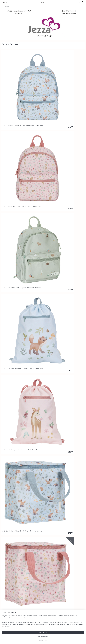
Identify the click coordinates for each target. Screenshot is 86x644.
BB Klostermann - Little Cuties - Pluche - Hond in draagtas (70, 496)
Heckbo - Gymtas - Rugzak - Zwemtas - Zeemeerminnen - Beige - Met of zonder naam (14, 286)
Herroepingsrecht (34, 550)
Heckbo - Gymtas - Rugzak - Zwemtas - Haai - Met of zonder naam (70, 147)
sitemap (35, 641)
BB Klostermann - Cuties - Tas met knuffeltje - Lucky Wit (14, 391)
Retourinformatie (34, 554)
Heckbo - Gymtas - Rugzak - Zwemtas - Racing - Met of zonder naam (71, 182)
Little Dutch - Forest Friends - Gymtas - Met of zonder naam (12, 113)
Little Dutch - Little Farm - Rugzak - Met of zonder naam (72, 78)
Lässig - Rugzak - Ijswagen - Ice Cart (71, 427)
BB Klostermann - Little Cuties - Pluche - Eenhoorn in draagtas (41, 496)
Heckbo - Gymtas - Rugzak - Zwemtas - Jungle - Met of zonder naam (71, 217)
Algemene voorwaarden (36, 546)
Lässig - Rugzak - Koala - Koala (41, 392)
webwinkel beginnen (45, 641)
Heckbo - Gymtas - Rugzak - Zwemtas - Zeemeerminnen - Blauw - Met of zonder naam (43, 286)
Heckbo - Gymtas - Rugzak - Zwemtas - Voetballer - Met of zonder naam (12, 182)
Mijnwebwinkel (59, 641)
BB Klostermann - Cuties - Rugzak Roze (42, 357)
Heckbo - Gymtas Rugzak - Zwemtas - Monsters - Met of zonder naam (43, 218)
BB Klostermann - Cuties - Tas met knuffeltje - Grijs (71, 357)
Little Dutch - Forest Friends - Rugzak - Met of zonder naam (12, 78)
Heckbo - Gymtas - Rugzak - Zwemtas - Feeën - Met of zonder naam (13, 252)
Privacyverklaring (34, 548)
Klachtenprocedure (35, 552)
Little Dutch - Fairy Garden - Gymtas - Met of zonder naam (43, 113)
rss (39, 641)
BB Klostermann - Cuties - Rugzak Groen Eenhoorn (71, 322)
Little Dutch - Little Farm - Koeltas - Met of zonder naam (43, 148)
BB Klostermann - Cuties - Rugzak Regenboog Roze (13, 357)
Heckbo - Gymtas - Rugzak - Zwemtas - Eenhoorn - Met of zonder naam (41, 252)
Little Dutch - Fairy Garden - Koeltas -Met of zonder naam (14, 148)
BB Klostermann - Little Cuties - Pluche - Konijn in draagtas (13, 496)
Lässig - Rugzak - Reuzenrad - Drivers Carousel (12, 461)
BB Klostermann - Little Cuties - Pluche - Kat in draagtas (13, 531)
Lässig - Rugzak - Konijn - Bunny (41, 462)
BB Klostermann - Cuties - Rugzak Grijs (42, 322)
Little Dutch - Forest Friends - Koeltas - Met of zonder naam (69, 113)
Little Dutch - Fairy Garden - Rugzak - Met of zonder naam (43, 78)
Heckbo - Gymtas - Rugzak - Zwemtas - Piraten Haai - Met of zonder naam (13, 217)
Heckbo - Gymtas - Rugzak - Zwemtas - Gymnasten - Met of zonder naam (70, 252)
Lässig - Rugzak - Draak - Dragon (70, 392)
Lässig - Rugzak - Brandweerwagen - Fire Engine (14, 426)
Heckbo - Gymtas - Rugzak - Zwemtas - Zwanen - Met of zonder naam (14, 321)
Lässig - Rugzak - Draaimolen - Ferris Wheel (41, 426)
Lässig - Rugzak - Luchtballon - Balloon (70, 461)
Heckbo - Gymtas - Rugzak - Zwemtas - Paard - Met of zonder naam (71, 286)
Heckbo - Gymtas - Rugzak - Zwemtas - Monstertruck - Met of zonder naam (42, 182)
